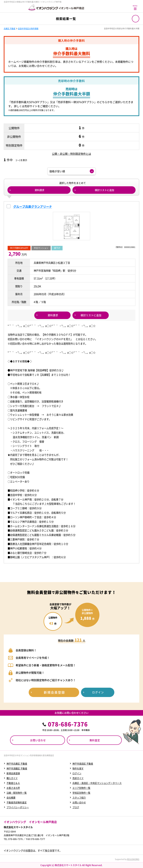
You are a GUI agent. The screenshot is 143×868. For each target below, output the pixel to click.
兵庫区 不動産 (9, 28)
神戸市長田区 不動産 (83, 764)
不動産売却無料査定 (17, 802)
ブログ (76, 807)
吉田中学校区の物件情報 (28, 28)
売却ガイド (78, 778)
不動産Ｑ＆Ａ (13, 783)
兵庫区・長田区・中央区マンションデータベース (97, 783)
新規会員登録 (13, 773)
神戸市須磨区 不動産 (17, 769)
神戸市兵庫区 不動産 (17, 764)
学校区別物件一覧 (81, 793)
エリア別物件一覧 (81, 788)
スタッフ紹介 (79, 798)
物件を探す (78, 769)
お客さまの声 (13, 788)
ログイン (77, 773)
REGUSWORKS (133, 859)
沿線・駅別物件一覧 (17, 793)
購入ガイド (12, 778)
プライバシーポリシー (18, 807)
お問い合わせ (79, 802)
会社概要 (11, 798)
